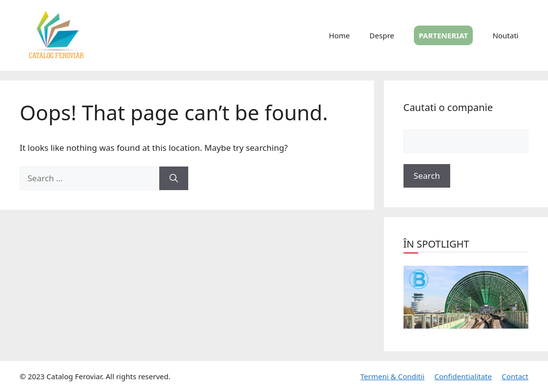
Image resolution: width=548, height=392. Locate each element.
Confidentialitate (463, 376)
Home (339, 35)
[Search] (174, 178)
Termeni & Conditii (392, 376)
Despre (382, 35)
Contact (515, 376)
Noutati (505, 35)
